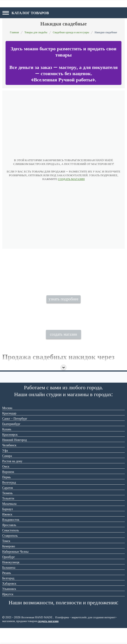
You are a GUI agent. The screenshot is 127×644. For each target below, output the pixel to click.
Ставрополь (10, 552)
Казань (7, 445)
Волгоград (9, 498)
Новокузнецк (11, 578)
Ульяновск (9, 605)
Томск (6, 557)
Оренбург (9, 573)
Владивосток (11, 536)
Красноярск (10, 450)
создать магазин (64, 350)
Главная (14, 32)
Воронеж (8, 488)
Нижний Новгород (15, 456)
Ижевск (7, 530)
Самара (7, 472)
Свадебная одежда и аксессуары (71, 32)
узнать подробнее (63, 308)
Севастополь (11, 546)
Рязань (7, 589)
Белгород (8, 594)
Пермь (6, 493)
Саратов (8, 504)
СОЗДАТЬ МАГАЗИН (71, 179)
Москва (7, 424)
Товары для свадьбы (36, 32)
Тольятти (8, 514)
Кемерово (9, 562)
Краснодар (9, 429)
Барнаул (8, 525)
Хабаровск (9, 599)
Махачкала (9, 520)
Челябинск (9, 461)
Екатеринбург (11, 440)
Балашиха (9, 583)
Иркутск (8, 610)
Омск (6, 482)
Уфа (5, 466)
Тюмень (7, 509)
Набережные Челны (15, 568)
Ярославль (9, 541)
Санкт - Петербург (15, 435)
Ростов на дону (12, 477)
